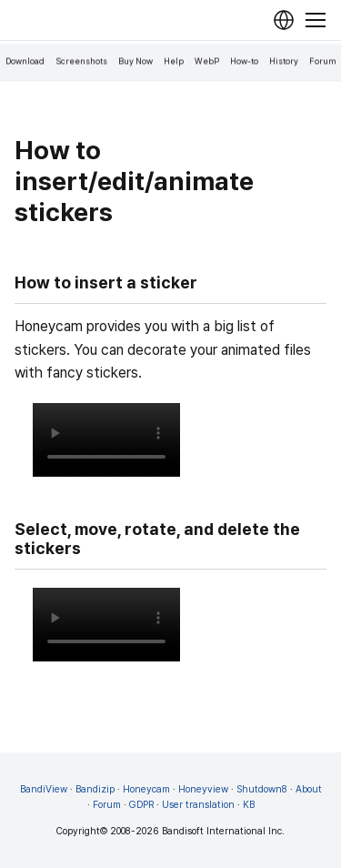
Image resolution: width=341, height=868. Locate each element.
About (309, 789)
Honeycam (146, 789)
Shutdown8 (262, 789)
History (284, 61)
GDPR (141, 805)
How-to (244, 61)
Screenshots (81, 61)
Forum (323, 61)
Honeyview (203, 789)
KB (249, 805)
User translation (198, 805)
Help (174, 61)
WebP (207, 61)
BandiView (44, 789)
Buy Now (135, 61)
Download (25, 61)
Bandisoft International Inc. (223, 831)
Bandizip (95, 789)
